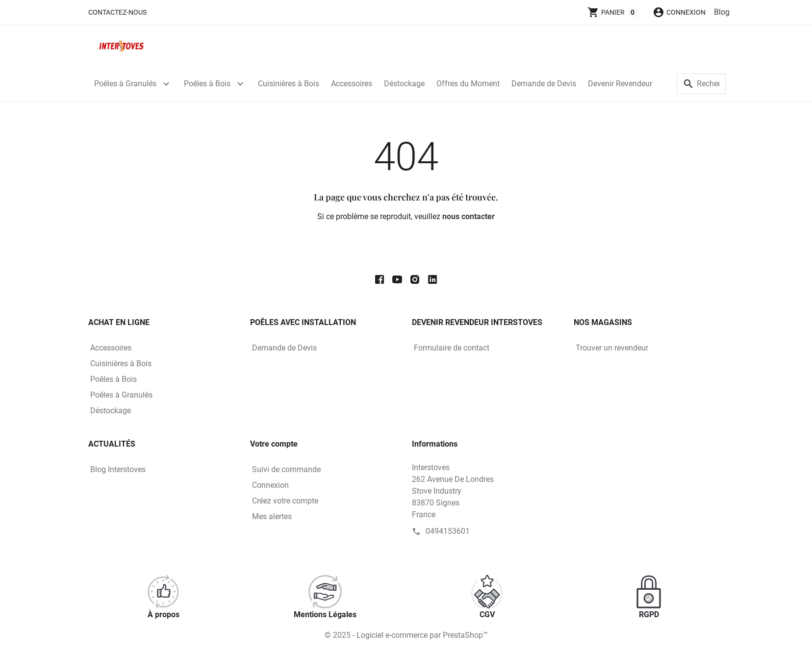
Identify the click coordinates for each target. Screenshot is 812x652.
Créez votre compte (285, 501)
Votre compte (274, 444)
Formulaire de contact (452, 348)
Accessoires (352, 84)
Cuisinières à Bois (289, 84)
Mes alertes (272, 516)
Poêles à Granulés (125, 84)
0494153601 (448, 531)
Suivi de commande (286, 469)
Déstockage (404, 84)
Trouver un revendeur (612, 348)
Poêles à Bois (207, 84)
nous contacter (469, 216)
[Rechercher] (701, 84)
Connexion (270, 485)
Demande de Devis (544, 84)
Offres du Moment (468, 84)
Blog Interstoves (118, 469)
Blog (722, 12)
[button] (679, 12)
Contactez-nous (117, 12)
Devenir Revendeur (620, 84)
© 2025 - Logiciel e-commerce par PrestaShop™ (406, 635)
